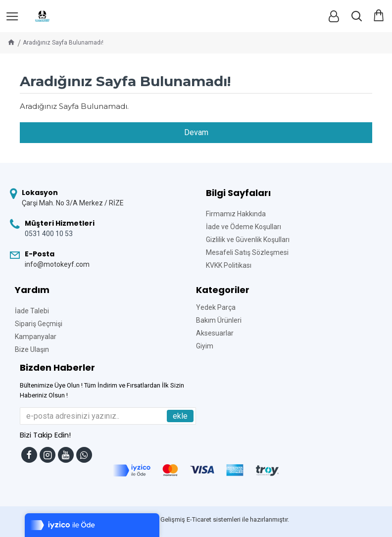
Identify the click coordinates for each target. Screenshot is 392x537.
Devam (196, 132)
